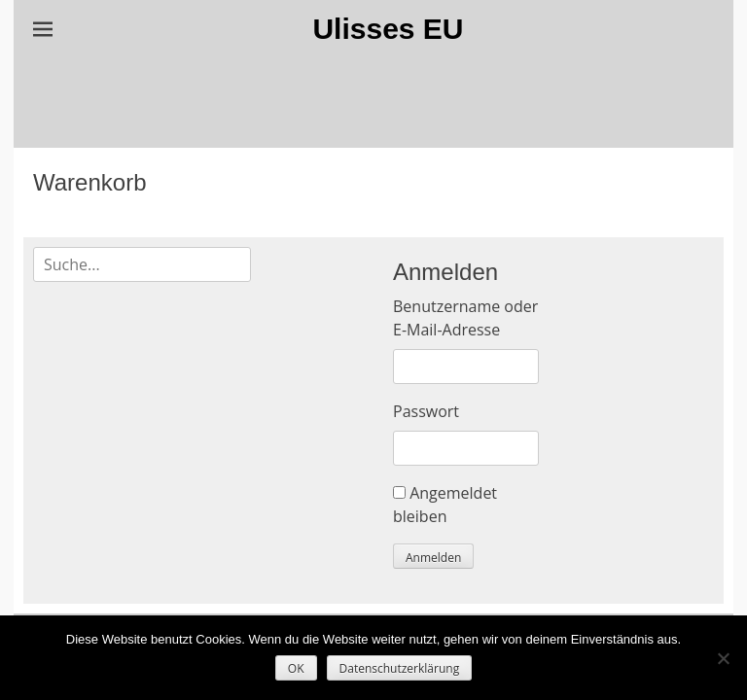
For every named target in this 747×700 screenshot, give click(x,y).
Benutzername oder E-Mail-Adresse (465, 318)
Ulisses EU (388, 29)
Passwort (426, 411)
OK (296, 668)
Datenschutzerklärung (400, 668)
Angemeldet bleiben (445, 505)
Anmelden (433, 558)
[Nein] (723, 658)
